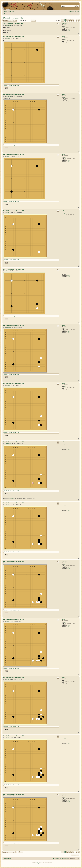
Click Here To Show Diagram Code (11, 85)
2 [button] (67, 20)
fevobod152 (64, 23)
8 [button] (77, 20)
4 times (69, 31)
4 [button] (71, 20)
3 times (69, 44)
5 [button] (73, 20)
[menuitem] (12, 11)
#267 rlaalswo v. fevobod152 (13, 18)
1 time (68, 29)
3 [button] (69, 20)
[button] (62, 20)
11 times (69, 43)
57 (65, 26)
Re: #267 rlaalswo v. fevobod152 (14, 37)
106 (65, 40)
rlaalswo (63, 37)
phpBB (36, 862)
